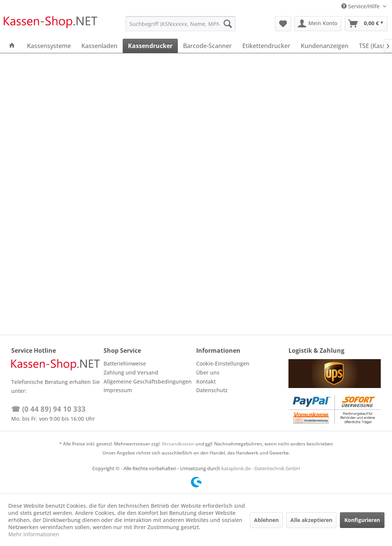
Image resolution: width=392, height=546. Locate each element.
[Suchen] (228, 24)
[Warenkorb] (366, 24)
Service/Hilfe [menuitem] (361, 6)
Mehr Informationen (34, 534)
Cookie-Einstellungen (223, 363)
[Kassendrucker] (150, 46)
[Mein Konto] (318, 24)
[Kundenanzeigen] (325, 46)
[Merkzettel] (283, 24)
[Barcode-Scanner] (207, 46)
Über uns (208, 372)
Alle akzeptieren (311, 520)
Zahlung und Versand (131, 372)
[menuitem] (181, 24)
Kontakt (206, 381)
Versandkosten (178, 444)
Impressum (118, 390)
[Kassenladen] (99, 46)
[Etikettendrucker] (266, 46)
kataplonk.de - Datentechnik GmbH (261, 468)
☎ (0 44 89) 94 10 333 (48, 409)
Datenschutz (212, 390)
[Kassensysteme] (49, 46)
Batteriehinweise (125, 363)
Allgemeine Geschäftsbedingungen (148, 381)
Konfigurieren (362, 520)
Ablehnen (266, 520)
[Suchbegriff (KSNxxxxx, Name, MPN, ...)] (181, 24)
